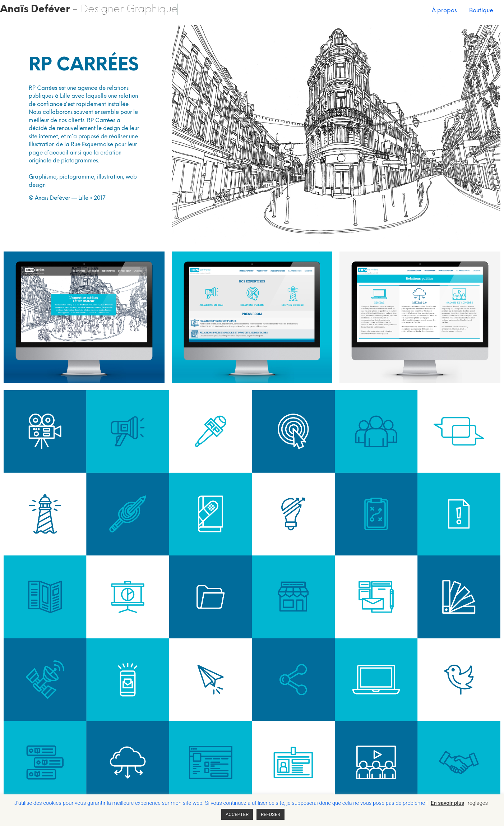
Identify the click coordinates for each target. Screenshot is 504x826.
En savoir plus (447, 803)
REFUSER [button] (271, 814)
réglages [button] (478, 803)
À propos (444, 11)
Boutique (481, 11)
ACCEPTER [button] (237, 814)
